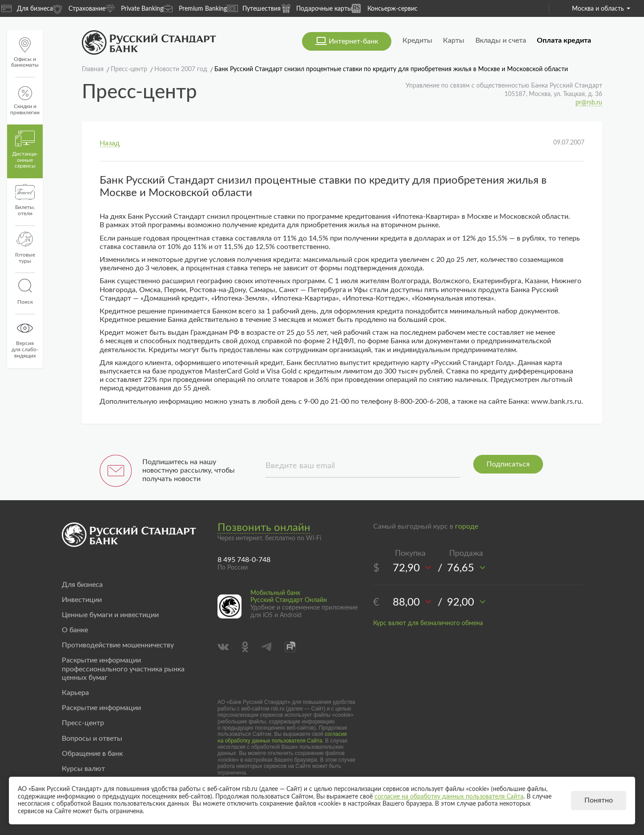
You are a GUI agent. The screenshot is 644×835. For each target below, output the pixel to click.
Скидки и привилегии (25, 101)
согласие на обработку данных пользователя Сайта (282, 737)
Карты (454, 40)
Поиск (25, 292)
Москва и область (601, 9)
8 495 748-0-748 (244, 560)
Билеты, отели (25, 200)
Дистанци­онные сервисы (25, 150)
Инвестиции (82, 600)
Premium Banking (195, 8)
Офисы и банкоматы (25, 53)
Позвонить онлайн (264, 528)
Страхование (79, 8)
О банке (75, 630)
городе (467, 526)
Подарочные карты (316, 8)
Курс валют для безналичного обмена (428, 623)
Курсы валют (83, 769)
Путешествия (254, 8)
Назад (110, 143)
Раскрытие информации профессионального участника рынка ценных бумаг (123, 669)
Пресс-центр (83, 723)
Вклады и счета (501, 40)
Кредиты (417, 40)
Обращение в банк (92, 754)
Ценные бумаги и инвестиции (110, 615)
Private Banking (134, 8)
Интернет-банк (353, 41)
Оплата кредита (564, 40)
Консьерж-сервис (385, 8)
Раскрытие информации (101, 708)
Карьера (75, 693)
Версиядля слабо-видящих (25, 339)
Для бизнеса (27, 8)
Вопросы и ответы (92, 739)
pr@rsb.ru (589, 103)
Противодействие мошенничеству (118, 645)
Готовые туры (25, 248)
